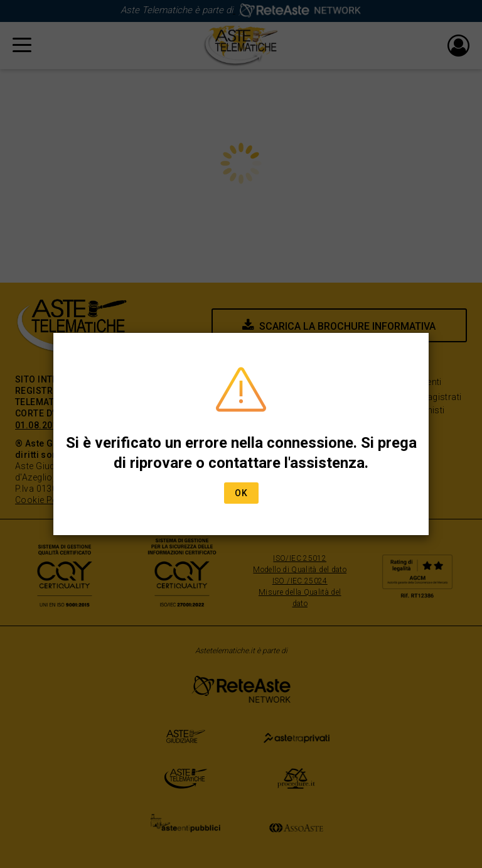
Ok (241, 493)
